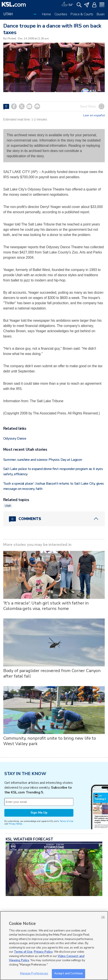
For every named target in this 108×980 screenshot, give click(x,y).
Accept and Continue (68, 973)
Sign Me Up (39, 813)
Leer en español (94, 115)
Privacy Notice (15, 824)
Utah (8, 506)
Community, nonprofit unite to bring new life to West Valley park (50, 741)
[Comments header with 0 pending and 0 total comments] (54, 519)
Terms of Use (67, 821)
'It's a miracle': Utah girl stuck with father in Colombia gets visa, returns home (46, 606)
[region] (54, 946)
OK (103, 917)
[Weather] (67, 4)
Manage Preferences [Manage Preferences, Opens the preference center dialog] (34, 973)
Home (46, 14)
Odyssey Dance (15, 438)
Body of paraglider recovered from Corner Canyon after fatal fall (52, 673)
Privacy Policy (43, 952)
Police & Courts (82, 14)
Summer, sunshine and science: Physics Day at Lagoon (43, 460)
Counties (61, 14)
